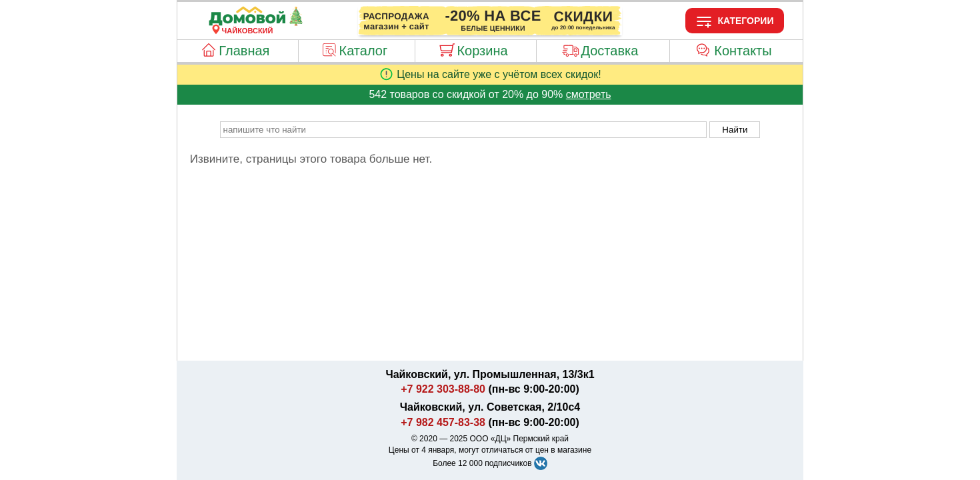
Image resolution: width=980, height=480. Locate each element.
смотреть (589, 94)
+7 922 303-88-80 (443, 389)
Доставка (609, 51)
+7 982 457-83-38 (443, 422)
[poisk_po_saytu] (463, 130)
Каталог (364, 51)
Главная (244, 51)
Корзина (482, 51)
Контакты (743, 51)
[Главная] (247, 23)
